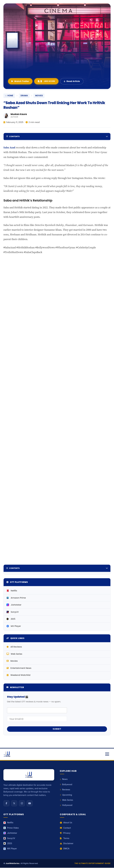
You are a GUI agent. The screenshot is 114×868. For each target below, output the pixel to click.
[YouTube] (30, 804)
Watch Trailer (20, 81)
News (64, 780)
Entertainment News (19, 668)
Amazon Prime (16, 598)
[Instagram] (22, 804)
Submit (57, 729)
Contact (65, 828)
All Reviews (14, 647)
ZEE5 (11, 619)
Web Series (14, 654)
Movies (12, 661)
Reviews (65, 790)
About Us (66, 823)
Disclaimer (67, 844)
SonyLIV (13, 612)
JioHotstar (14, 605)
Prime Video (11, 828)
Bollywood (66, 785)
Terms (65, 839)
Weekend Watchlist (18, 675)
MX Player (14, 626)
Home (9, 96)
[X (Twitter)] (14, 804)
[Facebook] (6, 804)
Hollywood (66, 806)
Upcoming (66, 795)
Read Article (72, 81)
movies (39, 96)
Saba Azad (10, 147)
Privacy (65, 833)
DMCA (65, 849)
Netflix (12, 591)
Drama (24, 96)
